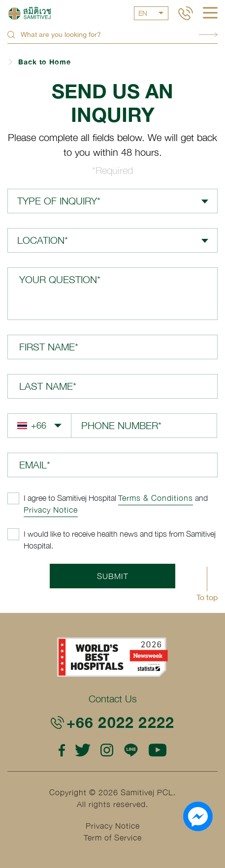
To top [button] (207, 597)
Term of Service (113, 838)
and (116, 504)
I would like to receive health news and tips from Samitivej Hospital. (120, 540)
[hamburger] (210, 14)
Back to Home (45, 62)
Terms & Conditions (156, 498)
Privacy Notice (51, 510)
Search (208, 35)
